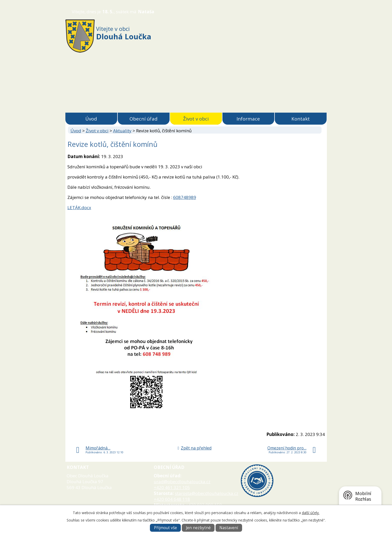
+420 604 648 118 (172, 499)
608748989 (185, 197)
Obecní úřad (144, 119)
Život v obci (196, 119)
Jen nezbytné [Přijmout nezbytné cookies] (198, 528)
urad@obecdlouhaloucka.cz (182, 482)
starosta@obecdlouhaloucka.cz (207, 493)
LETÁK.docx (79, 208)
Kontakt (301, 119)
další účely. (311, 513)
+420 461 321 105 (172, 487)
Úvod (91, 119)
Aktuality (122, 131)
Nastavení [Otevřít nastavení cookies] (229, 528)
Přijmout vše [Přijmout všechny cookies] (165, 528)
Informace (248, 119)
